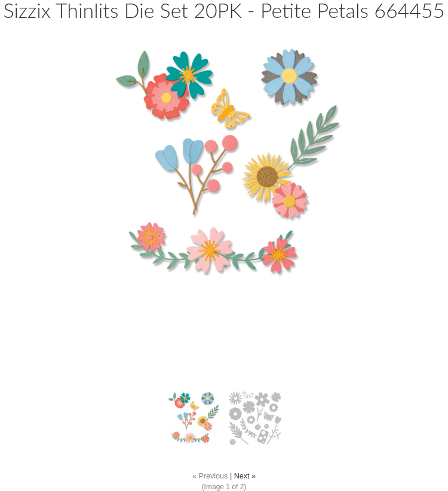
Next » (245, 476)
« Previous (210, 476)
